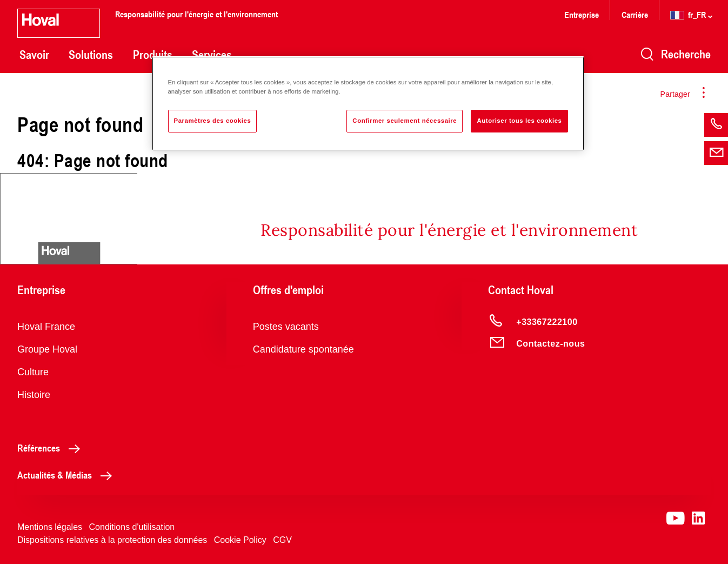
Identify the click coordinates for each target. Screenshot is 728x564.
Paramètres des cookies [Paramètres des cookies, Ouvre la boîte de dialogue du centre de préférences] (213, 121)
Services (212, 55)
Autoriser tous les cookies (519, 121)
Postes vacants (286, 327)
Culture (33, 372)
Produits (153, 55)
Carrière (636, 14)
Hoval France (46, 327)
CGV (282, 540)
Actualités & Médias (68, 475)
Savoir (34, 55)
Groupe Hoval (47, 349)
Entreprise (582, 14)
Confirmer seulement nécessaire (405, 121)
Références (52, 448)
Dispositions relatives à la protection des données (112, 540)
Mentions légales (50, 527)
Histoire (34, 395)
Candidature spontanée (303, 349)
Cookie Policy (240, 540)
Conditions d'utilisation (132, 527)
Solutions (91, 55)
